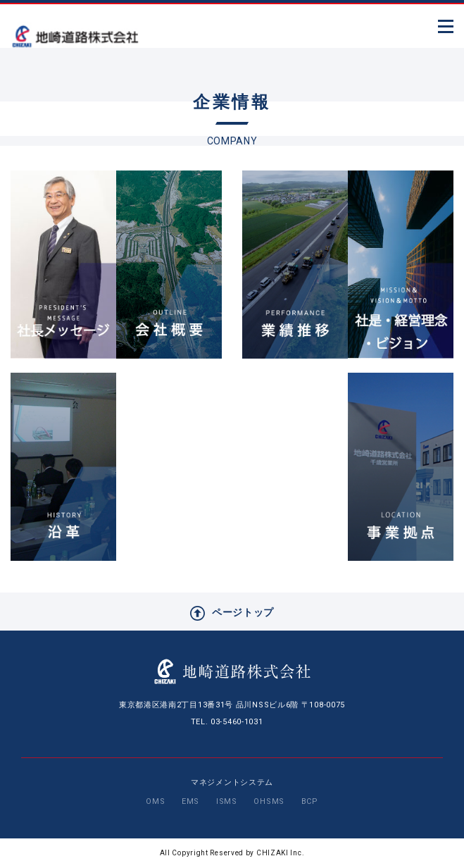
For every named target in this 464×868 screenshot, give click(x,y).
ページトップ (232, 613)
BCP (310, 801)
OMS (155, 801)
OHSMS (269, 801)
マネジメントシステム (232, 782)
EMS (190, 801)
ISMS (227, 801)
